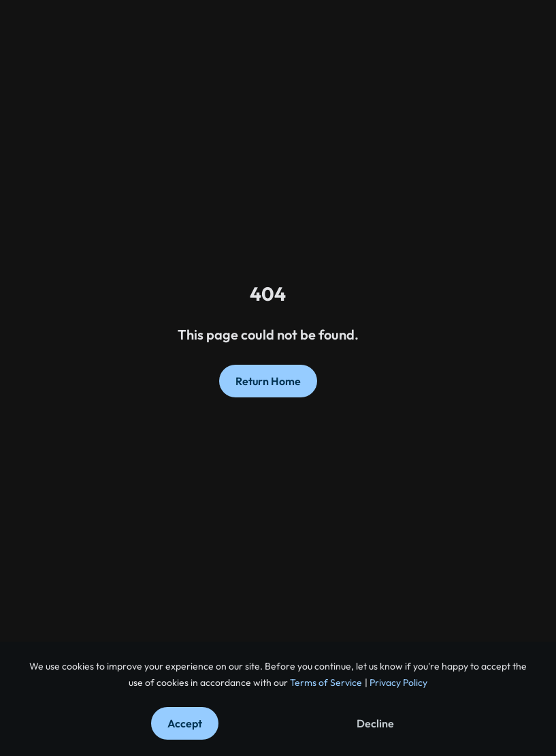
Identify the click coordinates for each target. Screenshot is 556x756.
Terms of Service (325, 683)
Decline (375, 723)
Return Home (268, 381)
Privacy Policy (397, 683)
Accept (185, 723)
